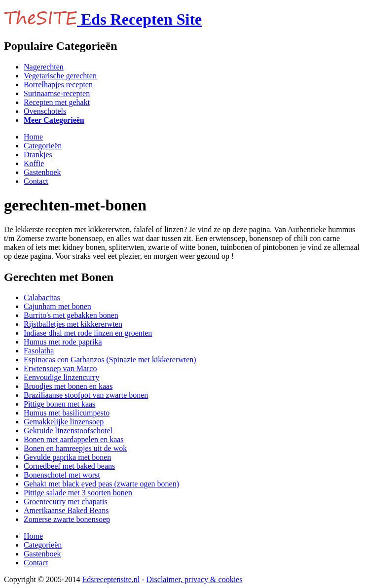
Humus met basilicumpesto (67, 413)
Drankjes (38, 155)
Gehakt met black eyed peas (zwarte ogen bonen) (101, 484)
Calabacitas (42, 297)
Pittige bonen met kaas (59, 404)
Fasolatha (39, 351)
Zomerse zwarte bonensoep (67, 519)
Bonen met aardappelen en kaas (74, 439)
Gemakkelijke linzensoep (64, 422)
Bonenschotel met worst (62, 475)
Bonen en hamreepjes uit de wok (75, 448)
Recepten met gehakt (57, 102)
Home (33, 137)
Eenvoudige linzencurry (61, 377)
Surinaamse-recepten (57, 93)
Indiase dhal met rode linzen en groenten (88, 333)
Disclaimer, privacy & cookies (195, 579)
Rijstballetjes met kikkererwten (73, 324)
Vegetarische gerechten (60, 76)
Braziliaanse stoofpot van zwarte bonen (86, 395)
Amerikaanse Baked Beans (66, 510)
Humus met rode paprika (63, 342)
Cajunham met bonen (57, 306)
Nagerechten (44, 67)
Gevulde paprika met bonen (67, 457)
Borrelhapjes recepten (58, 85)
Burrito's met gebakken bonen (71, 315)
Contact (36, 181)
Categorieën (43, 146)
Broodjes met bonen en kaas (68, 386)
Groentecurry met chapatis (66, 502)
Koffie (34, 163)
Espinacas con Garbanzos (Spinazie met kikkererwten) (110, 360)
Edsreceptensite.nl (111, 579)
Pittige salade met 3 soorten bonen (78, 493)
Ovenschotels (45, 111)
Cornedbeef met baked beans (69, 466)
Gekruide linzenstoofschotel (68, 431)
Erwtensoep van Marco (60, 368)
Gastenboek (42, 172)
